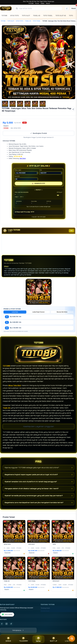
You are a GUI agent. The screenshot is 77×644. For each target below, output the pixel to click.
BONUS (8, 639)
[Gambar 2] (13, 104)
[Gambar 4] (28, 104)
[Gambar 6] (43, 104)
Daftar (43, 3)
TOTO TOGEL (48, 16)
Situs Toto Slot (15, 387)
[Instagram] (6, 625)
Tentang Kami (45, 610)
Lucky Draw (15, 314)
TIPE (51, 174)
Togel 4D (6, 409)
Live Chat (69, 639)
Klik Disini (23, 160)
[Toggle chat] (72, 639)
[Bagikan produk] (73, 109)
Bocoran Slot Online (62, 314)
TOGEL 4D (37, 16)
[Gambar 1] (5, 104)
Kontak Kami (45, 613)
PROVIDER (26, 174)
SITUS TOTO (14, 16)
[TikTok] (11, 625)
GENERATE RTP (38, 185)
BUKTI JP (54, 639)
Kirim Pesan (7, 616)
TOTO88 (31, 3)
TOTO (71, 16)
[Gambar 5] (35, 104)
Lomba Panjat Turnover (38, 314)
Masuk (48, 3)
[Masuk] (74, 8)
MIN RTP (26, 180)
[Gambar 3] (20, 104)
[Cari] (17, 8)
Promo (37, 3)
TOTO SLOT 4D (61, 16)
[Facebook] (2, 625)
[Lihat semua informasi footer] (18, 632)
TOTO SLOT (26, 16)
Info (71, 232)
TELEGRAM (23, 639)
